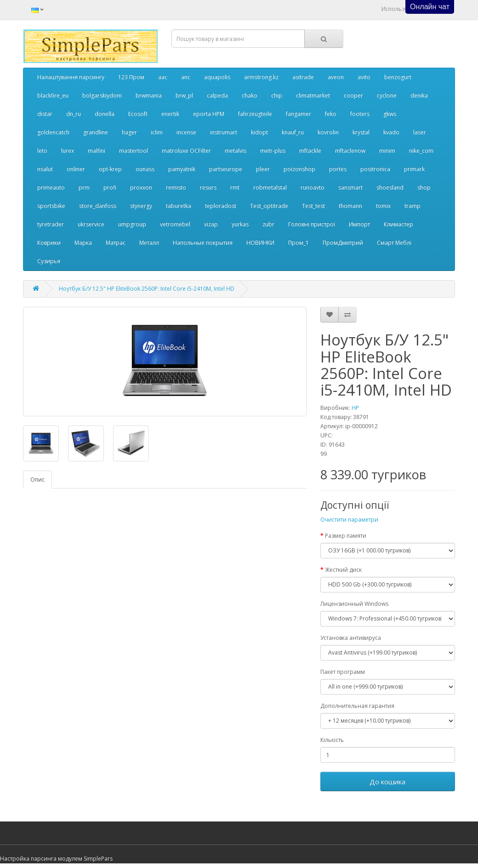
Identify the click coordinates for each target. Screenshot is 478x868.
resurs (208, 187)
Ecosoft (138, 114)
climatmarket (313, 95)
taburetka (179, 206)
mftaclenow (350, 151)
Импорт (359, 224)
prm (84, 187)
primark (414, 169)
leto (42, 151)
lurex (68, 151)
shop (424, 187)
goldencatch (53, 132)
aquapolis (217, 77)
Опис (37, 480)
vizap (211, 224)
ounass (145, 169)
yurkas (240, 224)
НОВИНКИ (260, 243)
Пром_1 (299, 243)
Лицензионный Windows (354, 604)
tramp (413, 206)
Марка (83, 243)
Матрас (116, 243)
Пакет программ (343, 672)
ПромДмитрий (343, 243)
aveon (336, 77)
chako (250, 95)
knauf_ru (293, 132)
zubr (268, 224)
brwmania (149, 95)
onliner (76, 169)
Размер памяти (346, 536)
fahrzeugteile (255, 114)
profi (110, 187)
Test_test (313, 206)
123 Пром (131, 77)
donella (105, 114)
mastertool (134, 151)
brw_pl (184, 95)
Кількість (332, 740)
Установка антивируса (351, 638)
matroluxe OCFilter (186, 151)
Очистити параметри (349, 520)
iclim (157, 132)
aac (163, 77)
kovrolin (328, 132)
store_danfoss (98, 206)
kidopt (259, 132)
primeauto (51, 187)
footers (360, 114)
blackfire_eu (53, 95)
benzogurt (398, 77)
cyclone (387, 95)
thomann (350, 206)
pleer (263, 169)
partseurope (226, 169)
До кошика (387, 782)
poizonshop (299, 169)
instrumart (224, 132)
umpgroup (132, 224)
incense (186, 132)
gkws (390, 114)
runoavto (313, 187)
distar (45, 114)
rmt (235, 187)
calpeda (217, 95)
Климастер (398, 224)
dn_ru (74, 114)
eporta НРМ (209, 114)
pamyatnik (182, 169)
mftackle (310, 151)
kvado (391, 132)
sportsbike (51, 206)
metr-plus (273, 151)
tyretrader (51, 224)
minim (387, 151)
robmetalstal (270, 187)
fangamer (299, 114)
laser (420, 132)
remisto (176, 187)
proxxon (141, 187)
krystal (361, 132)
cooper (353, 95)
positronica (375, 169)
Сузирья (49, 261)
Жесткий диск (343, 570)
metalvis (236, 151)
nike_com (421, 151)
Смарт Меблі (394, 243)
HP (355, 408)
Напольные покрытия (203, 243)
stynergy (141, 206)
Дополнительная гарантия (357, 706)
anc (186, 77)
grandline (96, 132)
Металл (149, 243)
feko (331, 114)
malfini (97, 151)
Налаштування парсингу (71, 77)
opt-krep (110, 169)
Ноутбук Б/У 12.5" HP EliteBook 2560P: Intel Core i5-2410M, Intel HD (147, 289)
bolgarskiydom (102, 95)
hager (129, 132)
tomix (383, 206)
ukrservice (91, 224)
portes (338, 169)
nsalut (45, 169)
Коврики (49, 243)
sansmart (350, 187)
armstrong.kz (261, 77)
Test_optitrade (269, 206)
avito (364, 77)
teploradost (221, 206)
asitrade (303, 77)
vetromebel (175, 224)
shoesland (390, 187)
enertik (170, 114)
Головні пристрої (312, 224)
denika (419, 95)
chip (277, 95)
